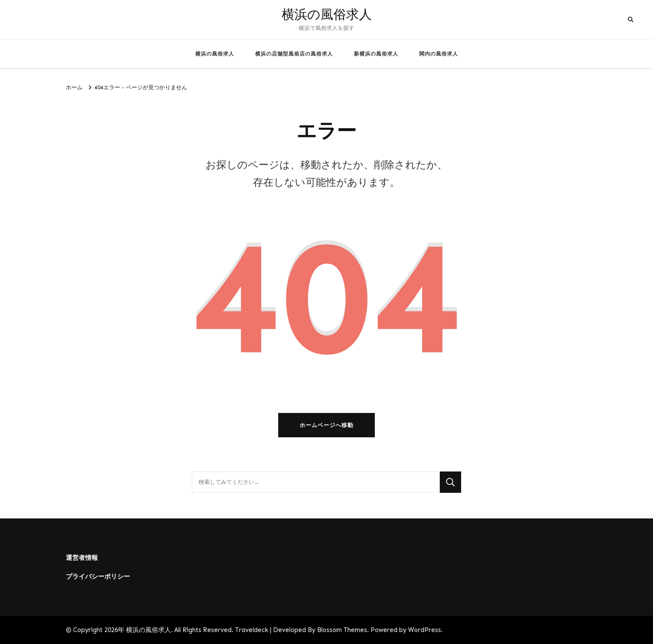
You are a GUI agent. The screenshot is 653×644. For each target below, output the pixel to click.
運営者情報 (82, 558)
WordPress (425, 630)
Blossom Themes (342, 630)
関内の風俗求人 (439, 54)
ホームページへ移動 (326, 425)
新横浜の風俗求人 (376, 54)
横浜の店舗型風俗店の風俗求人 (294, 54)
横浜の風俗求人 (327, 15)
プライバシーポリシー (98, 577)
